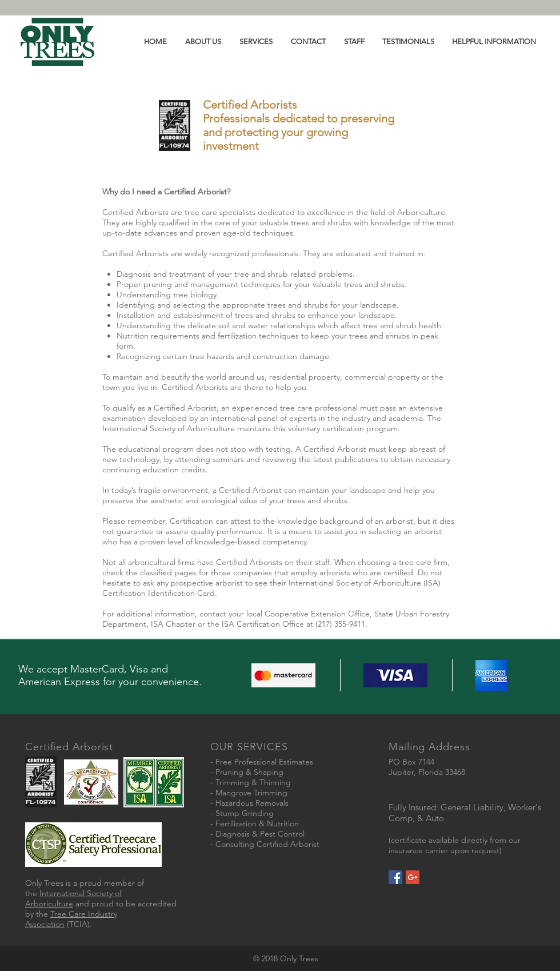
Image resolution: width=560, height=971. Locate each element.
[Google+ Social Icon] (413, 877)
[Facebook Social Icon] (395, 877)
